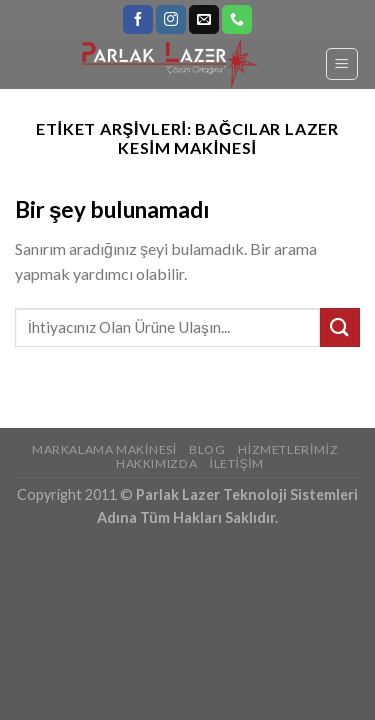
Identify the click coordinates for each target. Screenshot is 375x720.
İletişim (237, 463)
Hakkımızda (156, 463)
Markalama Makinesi (104, 449)
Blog (207, 449)
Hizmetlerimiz (288, 449)
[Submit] (340, 327)
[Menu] (342, 64)
